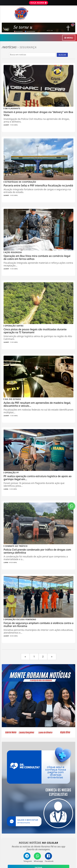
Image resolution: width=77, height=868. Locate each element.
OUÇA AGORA (38, 3)
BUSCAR (62, 55)
